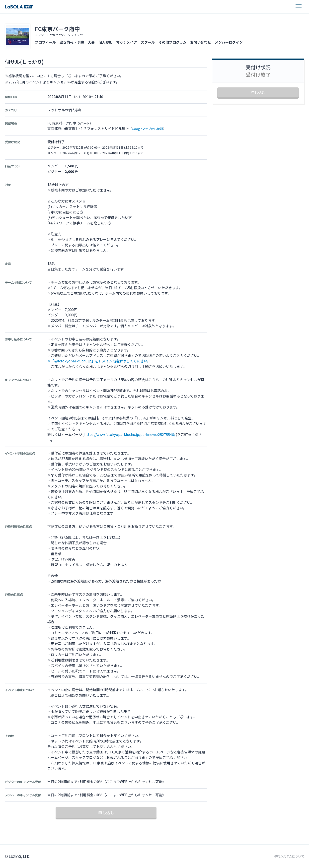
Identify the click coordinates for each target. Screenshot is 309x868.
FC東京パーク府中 (57, 29)
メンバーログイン (229, 42)
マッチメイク (127, 42)
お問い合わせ (201, 42)
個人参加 (105, 42)
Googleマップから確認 (147, 129)
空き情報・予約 (72, 42)
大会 (91, 42)
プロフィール (45, 42)
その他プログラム (172, 42)
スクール (148, 42)
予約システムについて (289, 856)
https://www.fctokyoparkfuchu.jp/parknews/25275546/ (130, 434)
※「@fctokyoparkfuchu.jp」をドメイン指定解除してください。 (99, 361)
